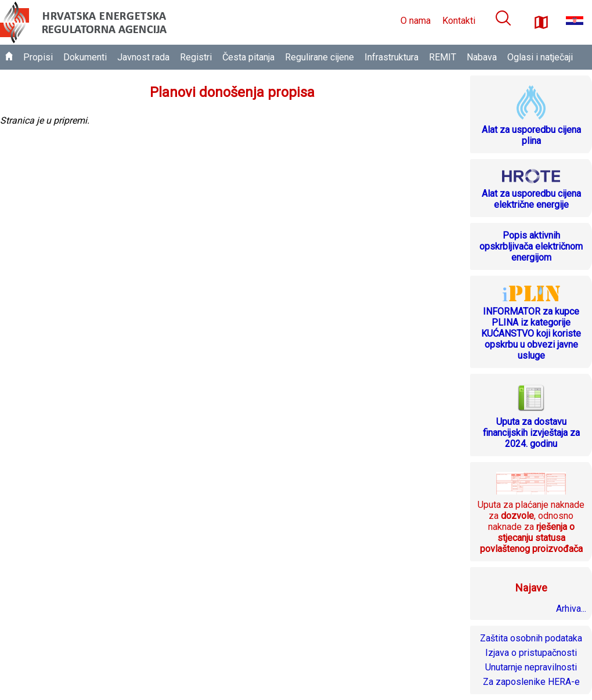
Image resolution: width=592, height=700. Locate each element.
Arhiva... (571, 609)
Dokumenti (85, 57)
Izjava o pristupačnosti (531, 653)
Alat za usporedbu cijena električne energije (531, 199)
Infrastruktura (391, 57)
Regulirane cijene (320, 57)
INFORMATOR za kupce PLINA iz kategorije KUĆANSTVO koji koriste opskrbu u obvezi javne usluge (531, 333)
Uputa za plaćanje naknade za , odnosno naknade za (531, 527)
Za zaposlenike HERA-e (531, 682)
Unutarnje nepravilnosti (531, 667)
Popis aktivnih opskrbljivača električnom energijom (531, 246)
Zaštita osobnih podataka (531, 638)
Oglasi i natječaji (540, 57)
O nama (416, 21)
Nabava (482, 57)
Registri (196, 57)
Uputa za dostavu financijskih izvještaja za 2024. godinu (531, 433)
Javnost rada (143, 57)
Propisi (38, 57)
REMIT (443, 57)
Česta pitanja (248, 57)
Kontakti (459, 21)
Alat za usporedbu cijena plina (531, 135)
